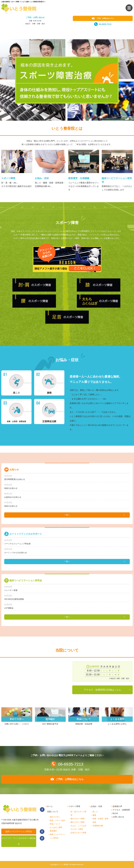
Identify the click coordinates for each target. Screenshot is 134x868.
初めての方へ (55, 817)
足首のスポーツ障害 (78, 833)
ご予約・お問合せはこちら (103, 18)
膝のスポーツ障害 (78, 819)
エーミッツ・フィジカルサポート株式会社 (19, 841)
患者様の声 (118, 806)
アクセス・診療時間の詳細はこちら (102, 690)
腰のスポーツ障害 (78, 822)
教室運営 (53, 831)
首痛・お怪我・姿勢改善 (100, 820)
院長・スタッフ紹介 (58, 820)
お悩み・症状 (42, 178)
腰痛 (94, 815)
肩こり (95, 812)
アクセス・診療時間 (121, 810)
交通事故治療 (98, 826)
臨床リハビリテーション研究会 (19, 831)
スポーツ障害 (8, 178)
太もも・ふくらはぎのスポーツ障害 (78, 827)
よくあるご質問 (56, 827)
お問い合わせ (118, 817)
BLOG (115, 813)
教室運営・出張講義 (79, 178)
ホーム (50, 806)
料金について (55, 824)
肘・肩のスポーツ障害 (78, 813)
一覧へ (67, 515)
